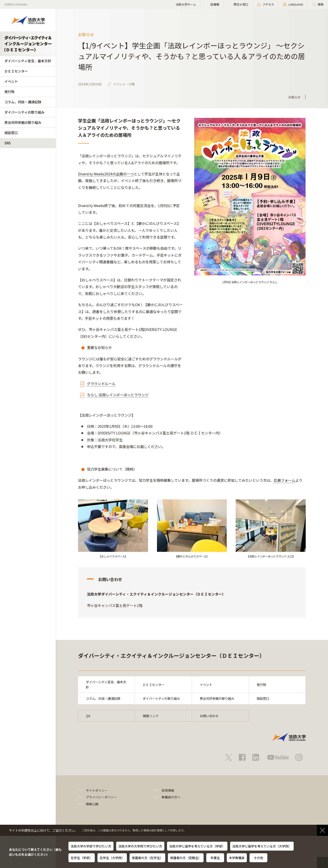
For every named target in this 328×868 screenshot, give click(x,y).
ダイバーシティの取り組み (24, 112)
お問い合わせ (209, 716)
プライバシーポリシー (101, 797)
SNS (8, 143)
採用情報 (168, 790)
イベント (11, 81)
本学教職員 (237, 858)
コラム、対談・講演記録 (23, 102)
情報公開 (92, 804)
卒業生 (215, 858)
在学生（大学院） (112, 858)
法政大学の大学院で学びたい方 (140, 846)
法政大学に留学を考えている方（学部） (197, 846)
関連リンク (151, 716)
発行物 (9, 92)
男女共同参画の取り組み (23, 122)
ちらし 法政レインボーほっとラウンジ (118, 395)
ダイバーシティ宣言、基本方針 (28, 61)
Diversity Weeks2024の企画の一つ (106, 174)
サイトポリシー (97, 790)
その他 (258, 858)
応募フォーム (285, 480)
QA (88, 716)
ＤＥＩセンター (16, 71)
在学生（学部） (82, 858)
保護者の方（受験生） (186, 858)
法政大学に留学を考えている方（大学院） (262, 846)
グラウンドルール (101, 384)
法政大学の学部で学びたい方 (91, 846)
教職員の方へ (171, 797)
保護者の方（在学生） (147, 858)
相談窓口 (11, 133)
